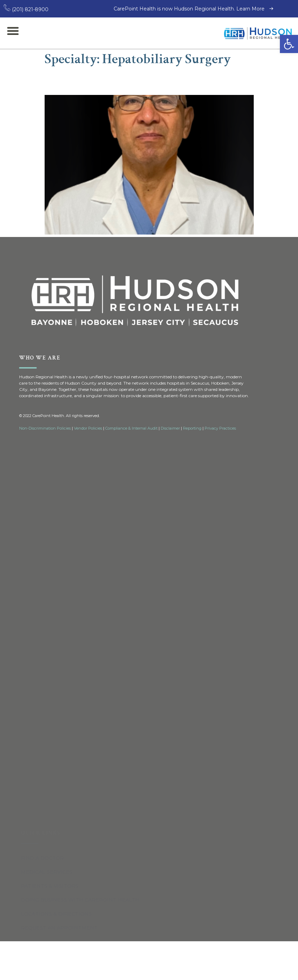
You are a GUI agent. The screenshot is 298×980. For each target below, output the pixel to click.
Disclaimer (170, 428)
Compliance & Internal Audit (131, 428)
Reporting (192, 428)
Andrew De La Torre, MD (112, 81)
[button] (289, 44)
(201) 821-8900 (26, 9)
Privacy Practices (220, 428)
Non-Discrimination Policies (45, 428)
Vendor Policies (88, 428)
